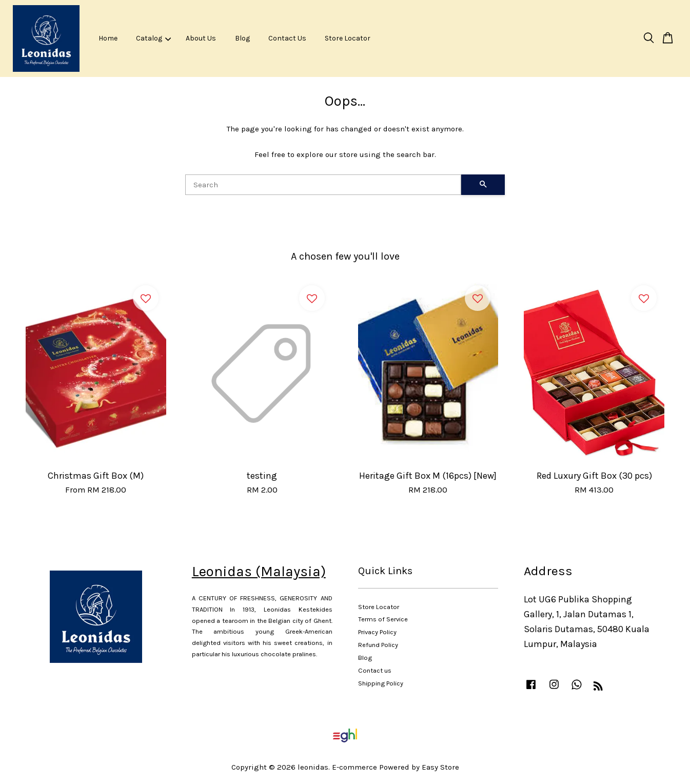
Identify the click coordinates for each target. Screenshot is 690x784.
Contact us (375, 670)
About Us (201, 38)
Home (108, 38)
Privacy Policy (377, 632)
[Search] (323, 185)
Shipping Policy (381, 683)
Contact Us (287, 38)
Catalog (153, 38)
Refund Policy (378, 645)
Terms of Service (383, 619)
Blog (242, 38)
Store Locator (348, 38)
